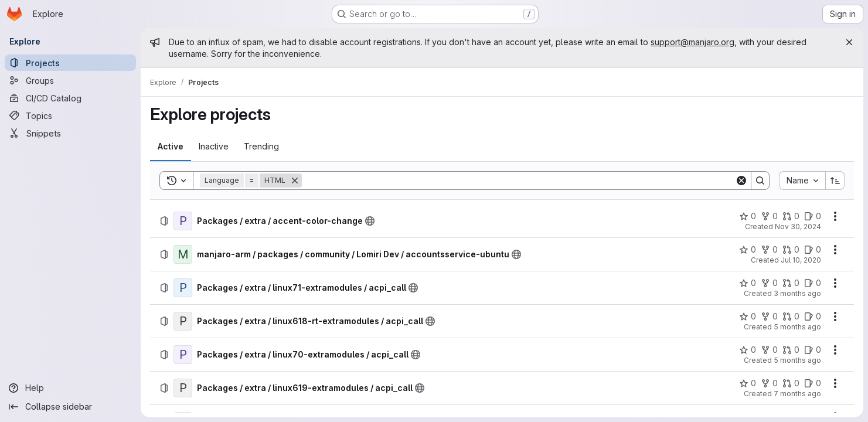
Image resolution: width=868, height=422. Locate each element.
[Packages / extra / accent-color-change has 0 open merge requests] (791, 216)
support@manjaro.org (692, 42)
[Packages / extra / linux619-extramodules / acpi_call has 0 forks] (769, 383)
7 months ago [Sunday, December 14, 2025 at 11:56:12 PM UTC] (797, 394)
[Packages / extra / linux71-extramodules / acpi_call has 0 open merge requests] (791, 283)
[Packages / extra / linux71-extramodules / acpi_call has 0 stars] (748, 283)
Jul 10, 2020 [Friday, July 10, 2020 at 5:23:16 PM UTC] (801, 260)
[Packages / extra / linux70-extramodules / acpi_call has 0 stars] (748, 350)
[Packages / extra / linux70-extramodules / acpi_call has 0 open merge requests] (791, 350)
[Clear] (741, 181)
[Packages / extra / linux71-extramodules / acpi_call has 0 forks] (769, 283)
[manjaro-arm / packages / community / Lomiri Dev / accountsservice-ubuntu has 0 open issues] (813, 250)
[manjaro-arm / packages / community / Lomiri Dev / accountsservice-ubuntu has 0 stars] (748, 250)
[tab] (171, 147)
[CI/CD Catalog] (70, 98)
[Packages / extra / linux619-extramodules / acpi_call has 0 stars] (748, 383)
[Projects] (70, 63)
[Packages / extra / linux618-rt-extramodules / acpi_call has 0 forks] (769, 316)
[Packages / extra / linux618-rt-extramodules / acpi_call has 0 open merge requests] (791, 316)
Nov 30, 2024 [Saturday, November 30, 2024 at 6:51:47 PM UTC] (798, 227)
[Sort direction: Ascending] (835, 181)
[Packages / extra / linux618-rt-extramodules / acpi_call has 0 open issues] (813, 316)
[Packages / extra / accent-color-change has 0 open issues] (813, 216)
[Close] (849, 42)
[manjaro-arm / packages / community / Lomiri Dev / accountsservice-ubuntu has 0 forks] (769, 250)
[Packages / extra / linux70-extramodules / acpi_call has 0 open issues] (813, 350)
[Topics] (70, 115)
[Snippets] (70, 133)
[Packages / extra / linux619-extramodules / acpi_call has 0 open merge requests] (791, 383)
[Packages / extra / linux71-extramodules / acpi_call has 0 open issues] (813, 283)
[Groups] (70, 80)
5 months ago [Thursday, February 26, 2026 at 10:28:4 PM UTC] (797, 327)
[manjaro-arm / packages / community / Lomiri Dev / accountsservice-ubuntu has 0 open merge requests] (791, 250)
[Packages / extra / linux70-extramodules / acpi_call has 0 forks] (769, 350)
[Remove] (295, 181)
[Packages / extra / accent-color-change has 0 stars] (748, 216)
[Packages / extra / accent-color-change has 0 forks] (769, 216)
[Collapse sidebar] (70, 407)
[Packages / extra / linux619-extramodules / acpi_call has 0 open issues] (813, 383)
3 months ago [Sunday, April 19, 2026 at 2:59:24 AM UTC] (797, 293)
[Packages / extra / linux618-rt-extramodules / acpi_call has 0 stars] (748, 316)
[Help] (70, 388)
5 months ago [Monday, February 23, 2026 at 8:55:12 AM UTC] (797, 360)
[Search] (518, 181)
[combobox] (802, 181)
